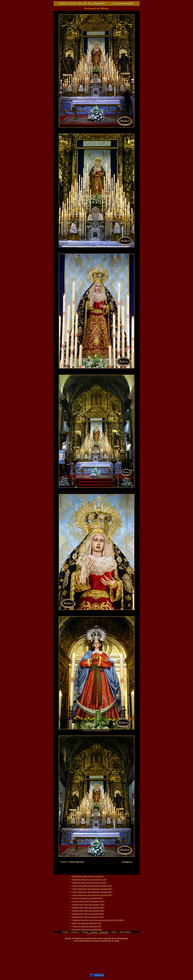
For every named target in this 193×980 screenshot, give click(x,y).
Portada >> (127, 862)
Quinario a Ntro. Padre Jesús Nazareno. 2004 (88, 901)
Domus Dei (75, 932)
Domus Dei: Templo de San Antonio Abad (87, 929)
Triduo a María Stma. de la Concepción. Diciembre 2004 (92, 889)
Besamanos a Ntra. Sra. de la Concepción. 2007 (89, 883)
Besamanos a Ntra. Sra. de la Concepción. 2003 (89, 880)
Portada (65, 932)
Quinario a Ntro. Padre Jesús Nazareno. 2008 (88, 904)
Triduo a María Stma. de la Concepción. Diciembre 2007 (92, 892)
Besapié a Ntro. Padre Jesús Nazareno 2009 (88, 917)
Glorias (114, 932)
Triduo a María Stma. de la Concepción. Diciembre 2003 (92, 886)
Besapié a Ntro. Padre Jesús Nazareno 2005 (88, 911)
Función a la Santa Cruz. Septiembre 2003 (87, 898)
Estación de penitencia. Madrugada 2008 (87, 923)
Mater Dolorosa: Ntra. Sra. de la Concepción (88, 876)
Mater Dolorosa (125, 932)
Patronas (85, 932)
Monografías (104, 932)
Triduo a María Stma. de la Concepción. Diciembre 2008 (92, 895)
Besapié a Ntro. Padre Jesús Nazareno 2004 (88, 908)
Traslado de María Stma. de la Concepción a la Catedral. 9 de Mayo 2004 (98, 920)
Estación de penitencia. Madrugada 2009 (87, 926)
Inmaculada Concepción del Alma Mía (97, 730)
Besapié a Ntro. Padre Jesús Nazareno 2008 (88, 914)
